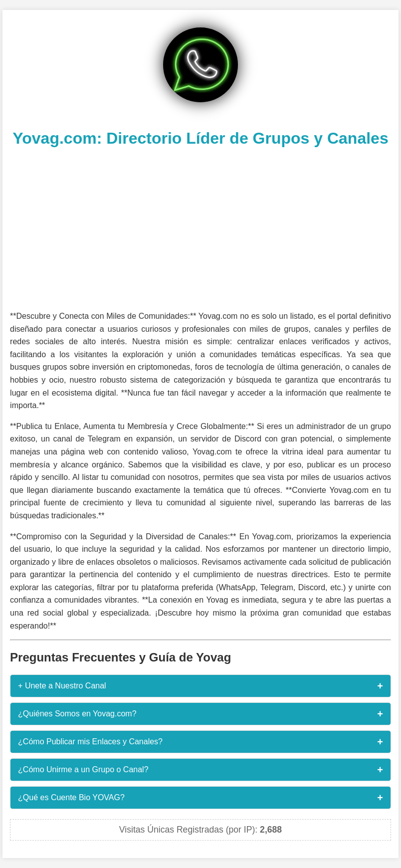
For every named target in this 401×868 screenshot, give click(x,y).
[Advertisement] (200, 227)
